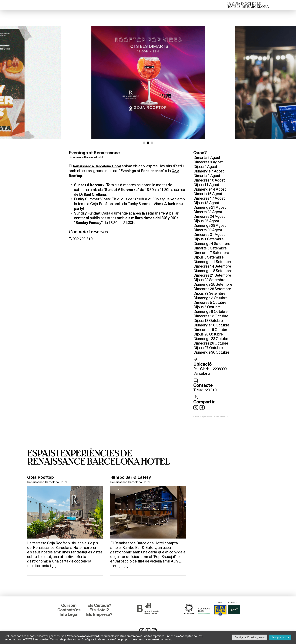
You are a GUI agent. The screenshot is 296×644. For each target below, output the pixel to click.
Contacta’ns (69, 609)
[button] (144, 143)
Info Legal (69, 614)
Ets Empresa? (99, 614)
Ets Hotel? (99, 609)
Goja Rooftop (80, 175)
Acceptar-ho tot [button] (280, 637)
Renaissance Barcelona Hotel (87, 157)
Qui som (69, 605)
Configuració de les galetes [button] (250, 637)
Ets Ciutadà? (99, 605)
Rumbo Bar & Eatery (132, 478)
